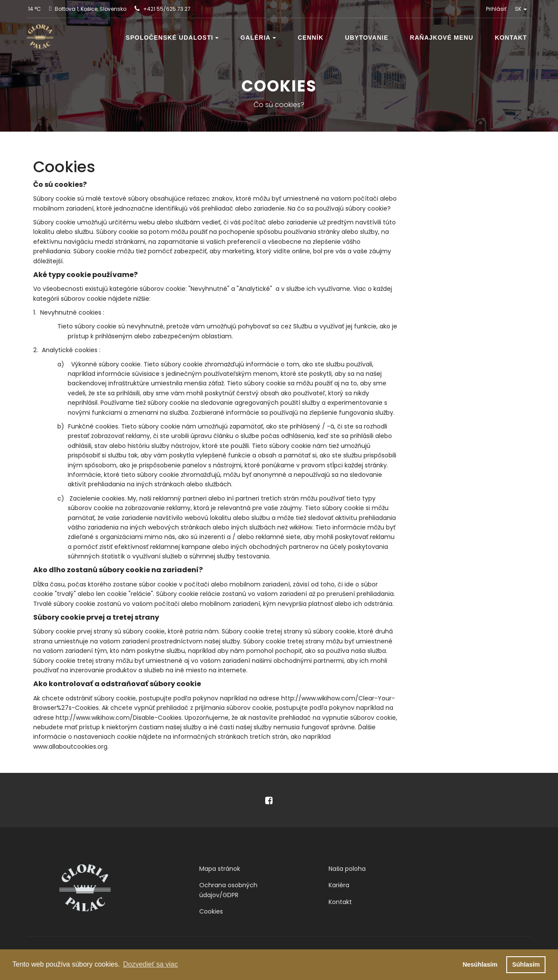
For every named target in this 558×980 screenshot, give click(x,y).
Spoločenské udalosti (172, 38)
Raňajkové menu (442, 38)
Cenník (310, 38)
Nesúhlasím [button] (480, 964)
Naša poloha (347, 869)
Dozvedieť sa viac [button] (150, 964)
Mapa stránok (220, 869)
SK (521, 9)
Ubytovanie (367, 38)
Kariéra (339, 885)
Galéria (258, 38)
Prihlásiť (496, 9)
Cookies (211, 911)
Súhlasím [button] (526, 964)
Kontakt (511, 38)
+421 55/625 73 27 (167, 9)
